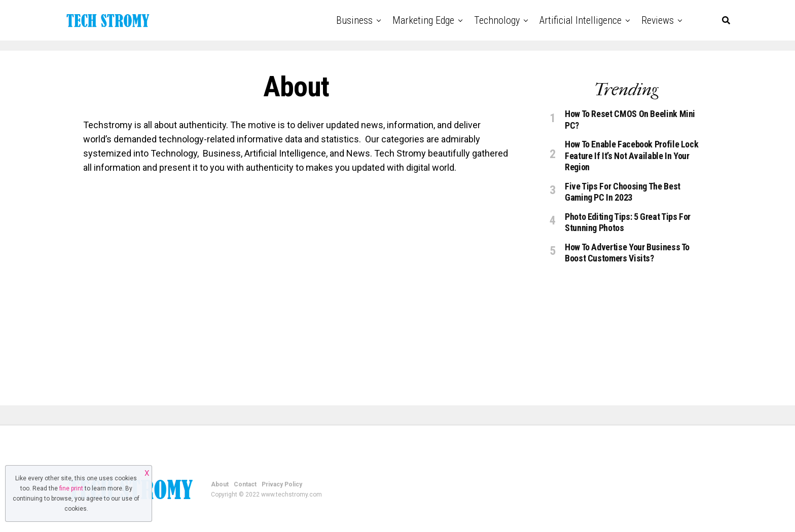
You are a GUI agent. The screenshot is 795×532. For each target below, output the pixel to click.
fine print (71, 488)
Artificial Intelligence (581, 20)
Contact (245, 484)
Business (354, 20)
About (220, 484)
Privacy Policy (282, 484)
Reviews (658, 20)
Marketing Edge (423, 20)
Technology (497, 20)
